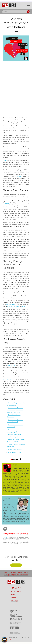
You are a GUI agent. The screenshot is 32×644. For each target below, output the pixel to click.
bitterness (10, 306)
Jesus (5, 161)
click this (16, 565)
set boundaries (11, 304)
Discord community (16, 535)
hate (24, 306)
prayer (7, 203)
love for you (11, 366)
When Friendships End (15, 453)
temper (19, 176)
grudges (16, 306)
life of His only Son (9, 379)
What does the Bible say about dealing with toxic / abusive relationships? (15, 410)
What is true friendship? (15, 450)
